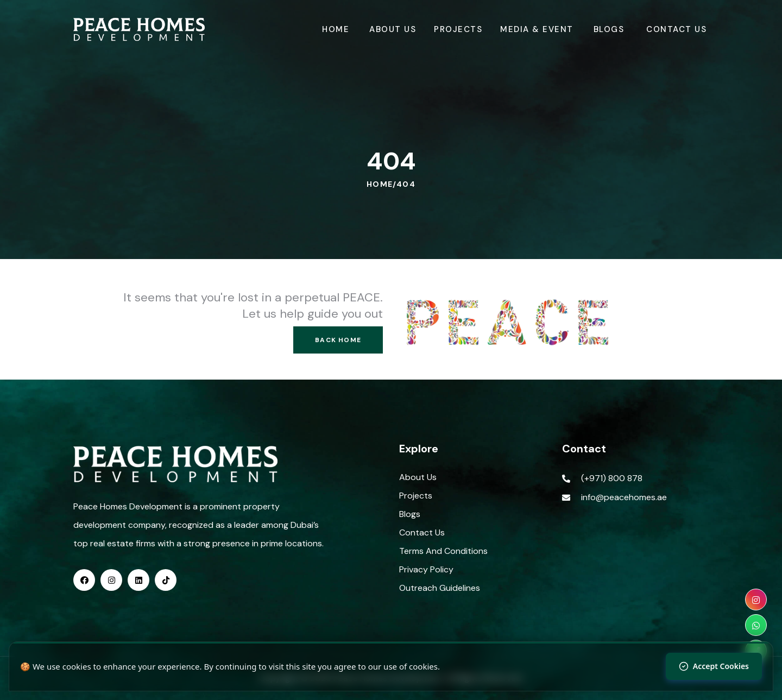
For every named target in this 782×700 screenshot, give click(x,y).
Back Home (338, 340)
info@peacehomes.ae (624, 497)
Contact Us (676, 29)
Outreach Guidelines (440, 588)
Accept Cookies (714, 666)
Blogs (609, 29)
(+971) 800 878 (612, 478)
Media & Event (537, 29)
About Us (393, 29)
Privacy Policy (426, 569)
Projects (458, 29)
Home (336, 29)
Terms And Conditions (443, 551)
